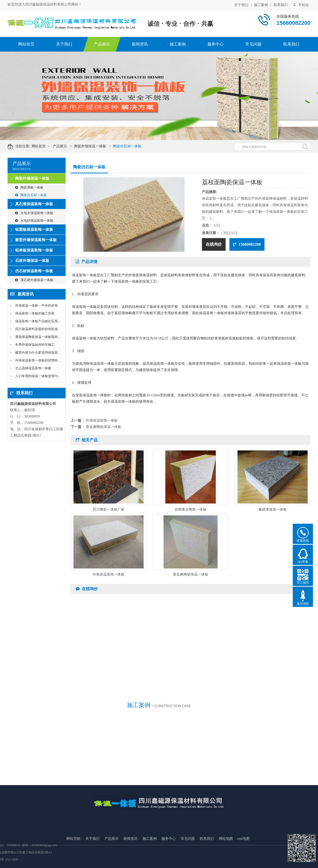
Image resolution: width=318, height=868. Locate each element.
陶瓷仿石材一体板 (132, 146)
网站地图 (226, 863)
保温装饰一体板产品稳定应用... (38, 321)
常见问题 (253, 44)
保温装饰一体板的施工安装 (35, 313)
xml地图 (243, 863)
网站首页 (26, 44)
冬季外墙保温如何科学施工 (35, 345)
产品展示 (102, 44)
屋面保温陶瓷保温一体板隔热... (38, 337)
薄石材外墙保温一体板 (34, 280)
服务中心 (216, 44)
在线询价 (214, 244)
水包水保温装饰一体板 (34, 213)
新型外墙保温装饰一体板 (36, 240)
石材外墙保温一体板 (32, 261)
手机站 (301, 5)
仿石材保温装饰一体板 (34, 271)
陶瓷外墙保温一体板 (95, 146)
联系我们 (281, 5)
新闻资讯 (140, 44)
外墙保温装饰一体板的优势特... (38, 360)
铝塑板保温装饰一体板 (34, 230)
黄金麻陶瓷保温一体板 (103, 427)
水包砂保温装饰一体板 (34, 221)
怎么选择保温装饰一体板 (33, 368)
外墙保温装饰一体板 (102, 420)
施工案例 (261, 5)
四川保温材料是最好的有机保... (38, 329)
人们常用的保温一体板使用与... (38, 376)
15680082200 (247, 244)
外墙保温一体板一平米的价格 (36, 305)
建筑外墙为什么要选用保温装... (38, 352)
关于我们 (241, 5)
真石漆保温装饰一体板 (34, 204)
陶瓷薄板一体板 (29, 187)
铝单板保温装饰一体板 (34, 250)
